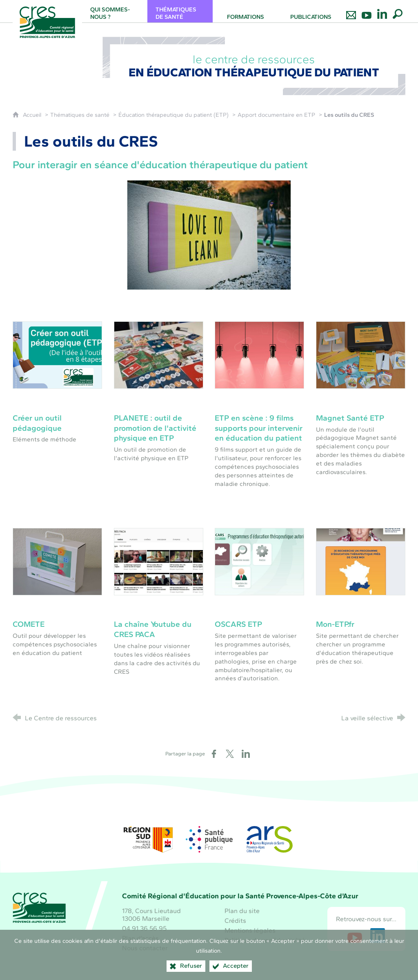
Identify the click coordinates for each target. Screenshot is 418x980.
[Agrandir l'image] (209, 234)
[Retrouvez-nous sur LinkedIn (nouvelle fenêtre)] (378, 935)
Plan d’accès (140, 938)
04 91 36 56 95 (144, 928)
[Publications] (311, 11)
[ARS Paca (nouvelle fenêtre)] (270, 839)
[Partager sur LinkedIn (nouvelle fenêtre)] (246, 754)
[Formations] (245, 11)
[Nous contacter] (351, 11)
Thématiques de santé (80, 115)
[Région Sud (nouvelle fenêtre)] (148, 839)
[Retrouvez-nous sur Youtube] (367, 11)
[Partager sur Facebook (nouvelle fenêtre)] (214, 754)
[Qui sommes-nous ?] (115, 11)
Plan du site (242, 911)
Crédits (235, 921)
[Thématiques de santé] (180, 11)
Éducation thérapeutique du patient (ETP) (173, 115)
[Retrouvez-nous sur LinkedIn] (382, 11)
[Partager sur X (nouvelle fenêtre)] (230, 754)
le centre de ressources (254, 66)
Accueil (33, 115)
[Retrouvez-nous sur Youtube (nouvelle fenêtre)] (355, 935)
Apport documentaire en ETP (276, 115)
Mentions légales (250, 930)
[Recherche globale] (398, 11)
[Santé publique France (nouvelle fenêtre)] (209, 839)
